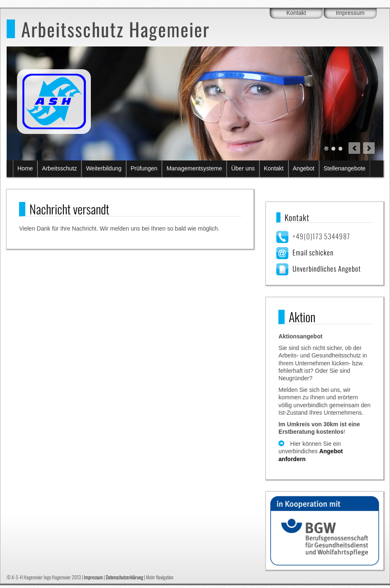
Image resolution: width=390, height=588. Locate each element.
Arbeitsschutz (59, 168)
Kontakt (296, 13)
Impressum (350, 13)
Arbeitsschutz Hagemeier (115, 29)
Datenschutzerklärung (124, 577)
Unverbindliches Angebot (327, 268)
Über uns (243, 168)
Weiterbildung (104, 168)
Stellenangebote (345, 168)
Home (25, 168)
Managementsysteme (194, 168)
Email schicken (313, 252)
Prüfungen (144, 168)
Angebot (304, 168)
